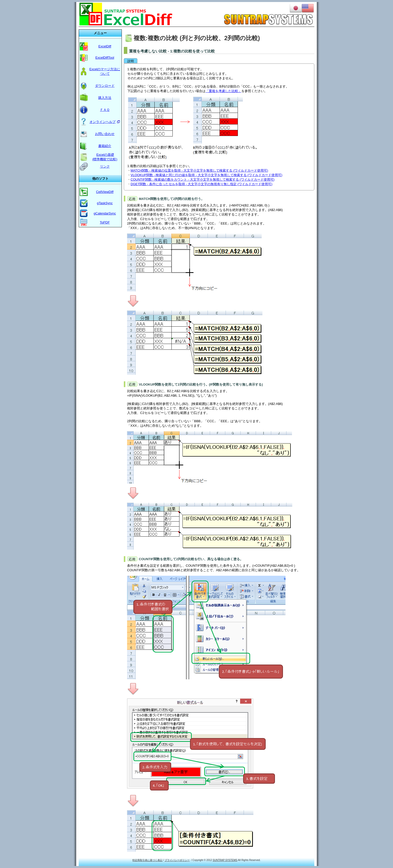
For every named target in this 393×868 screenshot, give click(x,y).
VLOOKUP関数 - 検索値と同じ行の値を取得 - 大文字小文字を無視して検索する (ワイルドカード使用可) (206, 175)
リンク (105, 166)
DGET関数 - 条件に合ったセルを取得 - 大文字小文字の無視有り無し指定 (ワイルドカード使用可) (202, 184)
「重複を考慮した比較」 (223, 91)
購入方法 (105, 98)
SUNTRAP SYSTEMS (225, 860)
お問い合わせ (105, 134)
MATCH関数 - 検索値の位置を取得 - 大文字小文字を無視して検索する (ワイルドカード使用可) (199, 170)
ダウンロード (105, 86)
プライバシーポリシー (177, 860)
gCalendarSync (105, 213)
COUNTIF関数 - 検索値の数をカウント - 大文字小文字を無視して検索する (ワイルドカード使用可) (203, 179)
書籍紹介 (105, 146)
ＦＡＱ (105, 110)
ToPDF (105, 222)
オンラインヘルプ (103, 122)
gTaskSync (105, 203)
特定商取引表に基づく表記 (147, 860)
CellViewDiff (105, 192)
